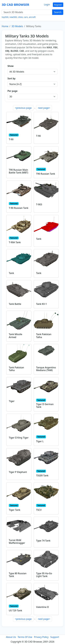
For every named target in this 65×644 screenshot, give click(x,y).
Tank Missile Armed (15, 336)
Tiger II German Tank (45, 406)
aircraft (32, 17)
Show (11, 66)
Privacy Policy (41, 637)
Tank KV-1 (41, 304)
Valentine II (42, 607)
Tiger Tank (15, 510)
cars (26, 17)
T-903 (39, 204)
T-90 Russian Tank (19, 208)
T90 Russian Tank (46, 174)
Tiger (12, 401)
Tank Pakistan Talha (44, 336)
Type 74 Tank (43, 541)
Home (5, 26)
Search (58, 12)
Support (55, 637)
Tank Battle (15, 304)
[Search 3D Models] (27, 12)
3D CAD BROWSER (15, 5)
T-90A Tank (15, 242)
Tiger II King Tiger (19, 438)
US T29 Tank (15, 611)
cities (20, 17)
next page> (44, 108)
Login (47, 4)
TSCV (39, 510)
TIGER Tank (42, 475)
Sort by (11, 78)
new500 (13, 17)
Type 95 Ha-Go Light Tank (44, 575)
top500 (5, 17)
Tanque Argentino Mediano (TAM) (46, 369)
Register (58, 5)
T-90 (11, 139)
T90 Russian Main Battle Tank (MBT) (18, 171)
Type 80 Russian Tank (18, 575)
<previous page (23, 108)
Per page (12, 91)
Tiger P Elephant (18, 472)
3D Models (17, 26)
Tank (39, 239)
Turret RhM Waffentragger (17, 542)
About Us (11, 637)
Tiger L (40, 441)
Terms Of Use (25, 637)
